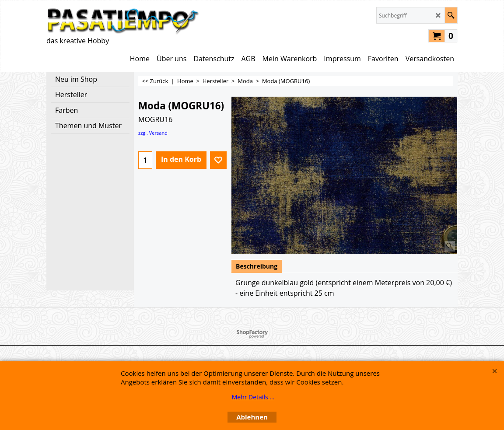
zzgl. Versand (153, 133)
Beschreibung (257, 266)
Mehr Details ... (253, 397)
